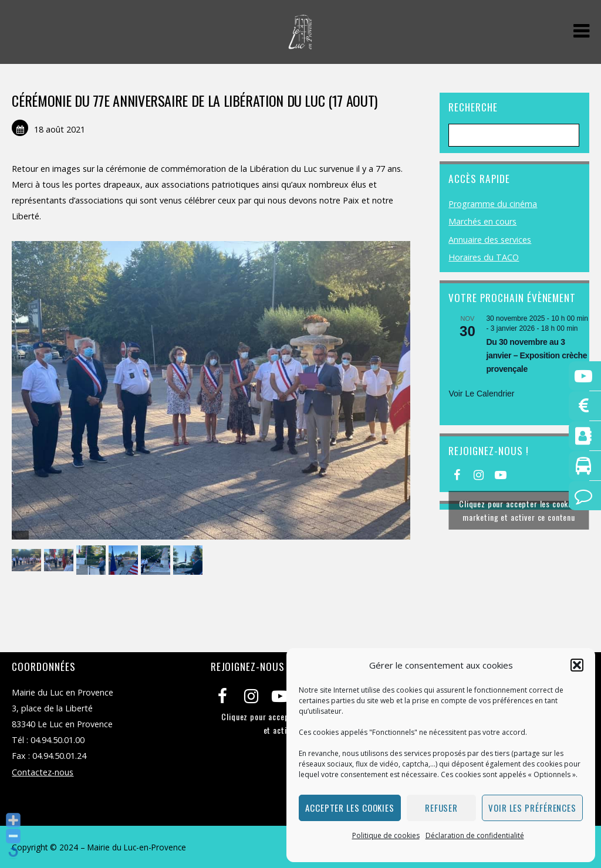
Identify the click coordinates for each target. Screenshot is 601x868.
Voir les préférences (532, 808)
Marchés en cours (482, 221)
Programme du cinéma (493, 204)
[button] (577, 665)
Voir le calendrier (481, 394)
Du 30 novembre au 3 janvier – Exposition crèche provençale (536, 355)
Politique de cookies (386, 835)
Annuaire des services (490, 240)
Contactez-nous (43, 772)
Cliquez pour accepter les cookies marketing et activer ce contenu (519, 510)
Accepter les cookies (350, 808)
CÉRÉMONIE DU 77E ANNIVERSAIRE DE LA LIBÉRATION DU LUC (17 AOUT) (194, 100)
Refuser (441, 808)
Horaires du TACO (484, 257)
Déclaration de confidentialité (475, 835)
